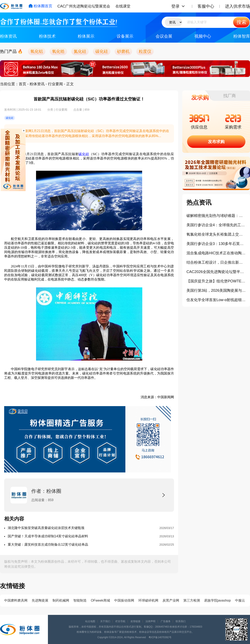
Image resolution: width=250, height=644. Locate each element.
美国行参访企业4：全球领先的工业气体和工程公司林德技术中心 (216, 225)
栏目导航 (120, 621)
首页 (22, 84)
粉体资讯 (8, 36)
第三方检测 (192, 600)
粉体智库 (242, 36)
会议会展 (164, 36)
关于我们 (105, 621)
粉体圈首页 (40, 6)
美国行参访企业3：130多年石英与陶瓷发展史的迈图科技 (216, 244)
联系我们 (181, 621)
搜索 (241, 22)
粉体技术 (47, 36)
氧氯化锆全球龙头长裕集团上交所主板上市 (216, 234)
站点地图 (90, 621)
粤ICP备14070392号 (160, 637)
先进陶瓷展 (40, 600)
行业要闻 (55, 84)
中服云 (240, 600)
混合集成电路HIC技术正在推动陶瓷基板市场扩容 (216, 253)
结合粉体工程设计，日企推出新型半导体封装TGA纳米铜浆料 (216, 262)
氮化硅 (80, 51)
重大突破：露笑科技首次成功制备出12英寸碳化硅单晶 (48, 544)
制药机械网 (61, 600)
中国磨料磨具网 (16, 600)
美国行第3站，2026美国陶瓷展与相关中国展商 (216, 290)
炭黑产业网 (171, 600)
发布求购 (216, 142)
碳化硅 (102, 51)
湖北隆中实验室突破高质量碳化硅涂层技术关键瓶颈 (46, 528)
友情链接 (135, 621)
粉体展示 (86, 36)
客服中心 (206, 6)
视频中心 (203, 36)
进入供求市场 (237, 6)
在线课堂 (123, 6)
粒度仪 (145, 51)
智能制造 (80, 600)
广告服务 (166, 621)
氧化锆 (58, 51)
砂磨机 (123, 51)
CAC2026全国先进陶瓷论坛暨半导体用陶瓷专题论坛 (216, 272)
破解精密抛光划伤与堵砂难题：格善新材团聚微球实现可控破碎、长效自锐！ (216, 216)
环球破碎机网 (148, 600)
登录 (175, 6)
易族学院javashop (217, 600)
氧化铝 (37, 51)
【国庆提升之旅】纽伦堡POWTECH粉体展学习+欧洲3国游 (216, 281)
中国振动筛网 (124, 600)
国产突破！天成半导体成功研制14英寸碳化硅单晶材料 (48, 536)
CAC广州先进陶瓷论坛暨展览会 (84, 6)
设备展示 (125, 36)
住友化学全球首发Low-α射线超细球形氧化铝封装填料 (216, 300)
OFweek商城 (100, 600)
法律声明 (150, 621)
